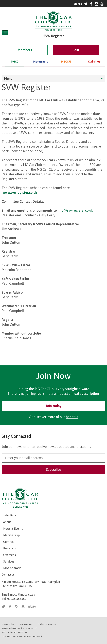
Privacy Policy (8, 624)
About (7, 522)
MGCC (15, 57)
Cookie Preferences (47, 624)
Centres (8, 542)
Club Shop (94, 57)
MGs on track (12, 568)
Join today (54, 406)
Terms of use (26, 624)
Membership (11, 535)
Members (25, 45)
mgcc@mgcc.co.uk (23, 595)
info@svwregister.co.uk (75, 210)
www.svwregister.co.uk (20, 192)
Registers (10, 548)
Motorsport (41, 57)
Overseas (10, 555)
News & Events (13, 529)
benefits (72, 417)
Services (9, 561)
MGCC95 (66, 57)
